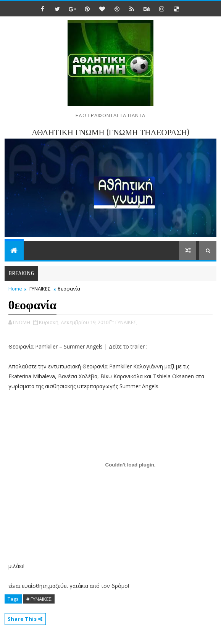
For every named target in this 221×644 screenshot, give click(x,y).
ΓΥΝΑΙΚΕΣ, (126, 322)
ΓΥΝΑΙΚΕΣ (40, 289)
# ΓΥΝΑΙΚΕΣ (39, 599)
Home (15, 289)
